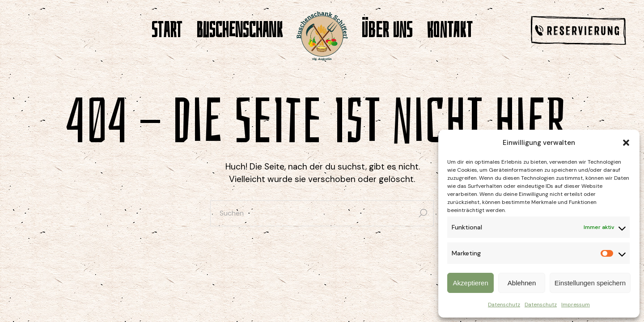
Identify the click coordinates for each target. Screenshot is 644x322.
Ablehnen (522, 283)
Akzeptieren (471, 283)
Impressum (576, 305)
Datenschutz (504, 305)
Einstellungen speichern (590, 283)
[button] (626, 143)
